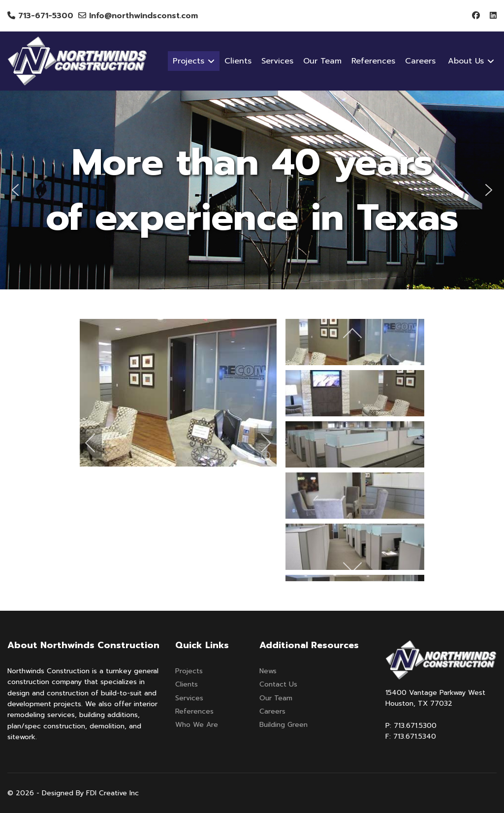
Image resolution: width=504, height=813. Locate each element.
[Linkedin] (493, 16)
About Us (466, 61)
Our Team (322, 61)
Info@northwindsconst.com (143, 16)
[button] (15, 190)
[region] (252, 190)
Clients (238, 61)
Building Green (283, 725)
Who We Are (197, 725)
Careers (420, 61)
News (268, 671)
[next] (259, 443)
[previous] (97, 443)
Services (277, 61)
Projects (189, 671)
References (373, 61)
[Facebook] (476, 16)
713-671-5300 (46, 16)
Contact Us (278, 684)
